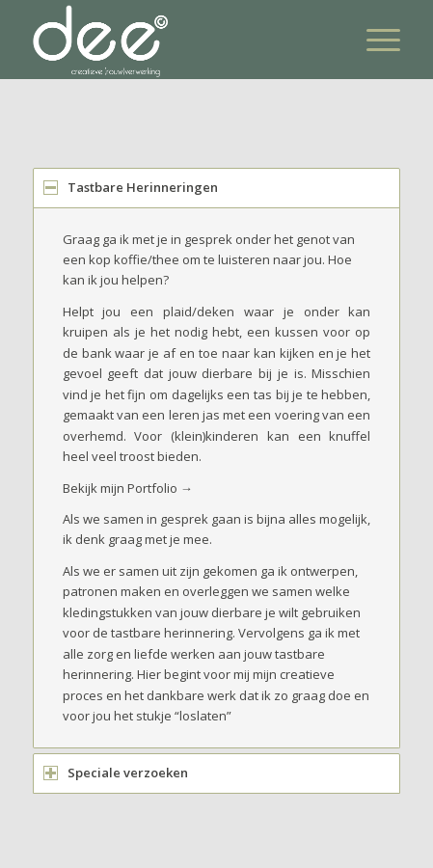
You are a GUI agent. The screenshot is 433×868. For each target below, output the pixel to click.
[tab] (217, 188)
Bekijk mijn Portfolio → (128, 488)
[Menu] (374, 40)
